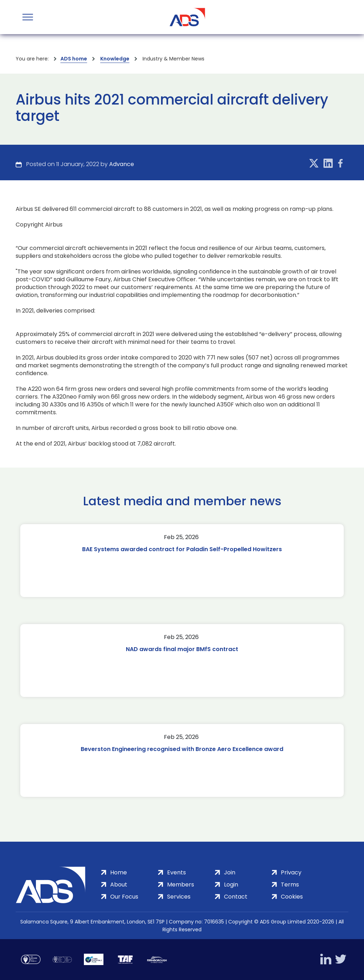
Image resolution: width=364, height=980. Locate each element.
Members (181, 885)
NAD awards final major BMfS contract (182, 649)
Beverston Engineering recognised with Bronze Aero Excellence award (182, 749)
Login (231, 885)
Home (119, 872)
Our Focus (124, 897)
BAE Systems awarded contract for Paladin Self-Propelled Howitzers (182, 549)
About (119, 885)
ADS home (74, 59)
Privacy (291, 872)
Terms (290, 885)
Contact (236, 897)
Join (230, 872)
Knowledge (115, 59)
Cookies (292, 897)
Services (179, 897)
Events (176, 872)
